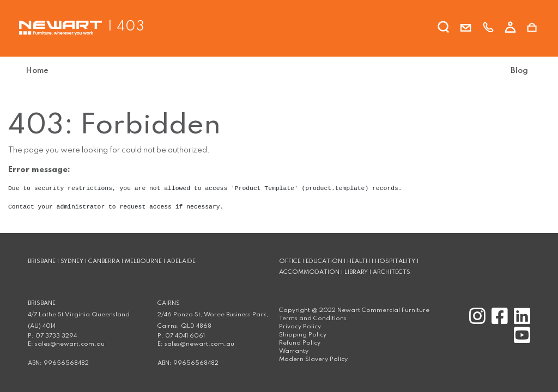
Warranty (294, 351)
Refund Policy (300, 343)
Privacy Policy (300, 327)
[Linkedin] (520, 321)
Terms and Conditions (313, 318)
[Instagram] (476, 321)
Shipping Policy (303, 335)
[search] (444, 29)
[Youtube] (520, 340)
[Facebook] (498, 321)
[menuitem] (41, 71)
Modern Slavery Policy (313, 359)
